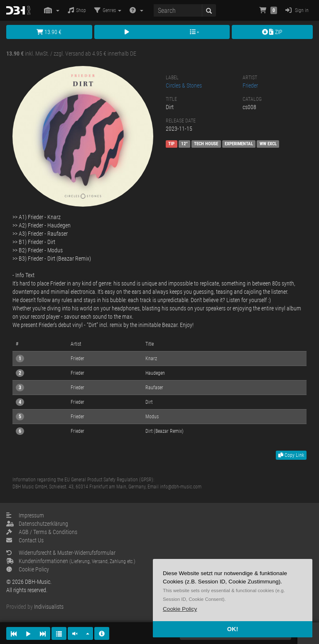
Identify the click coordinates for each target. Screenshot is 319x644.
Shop (77, 10)
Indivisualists (49, 607)
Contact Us (25, 540)
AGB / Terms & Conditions (42, 532)
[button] (180, 609)
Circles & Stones (184, 85)
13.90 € (49, 32)
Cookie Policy (28, 569)
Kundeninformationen (71, 561)
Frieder (250, 85)
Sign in (297, 10)
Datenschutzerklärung (37, 524)
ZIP (272, 32)
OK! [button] (233, 629)
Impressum (25, 515)
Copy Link (291, 455)
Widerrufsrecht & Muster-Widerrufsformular (61, 553)
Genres (108, 10)
